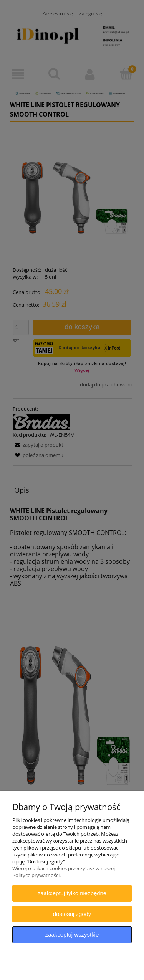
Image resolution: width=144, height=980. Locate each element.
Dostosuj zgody (72, 914)
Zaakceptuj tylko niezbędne (72, 893)
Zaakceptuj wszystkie (72, 935)
